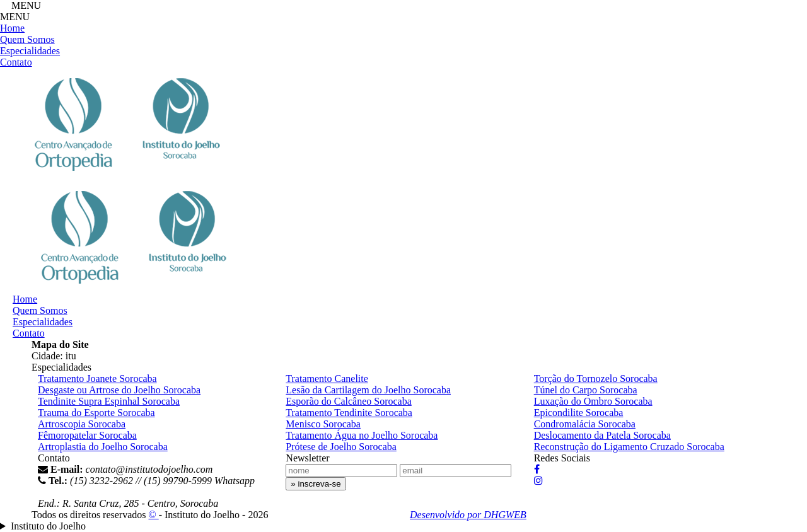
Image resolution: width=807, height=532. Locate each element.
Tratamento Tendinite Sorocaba (349, 413)
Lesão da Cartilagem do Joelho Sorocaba (368, 390)
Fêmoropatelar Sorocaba (87, 435)
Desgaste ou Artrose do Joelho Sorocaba (119, 390)
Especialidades (30, 51)
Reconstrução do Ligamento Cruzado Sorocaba (629, 447)
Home (12, 28)
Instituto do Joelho (48, 526)
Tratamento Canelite (327, 379)
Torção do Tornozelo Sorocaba (596, 379)
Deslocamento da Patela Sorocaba (602, 435)
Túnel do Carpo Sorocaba (586, 390)
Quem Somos (27, 39)
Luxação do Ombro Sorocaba (593, 401)
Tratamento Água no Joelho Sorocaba (362, 435)
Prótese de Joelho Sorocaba (341, 447)
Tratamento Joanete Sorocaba (97, 379)
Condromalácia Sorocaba (585, 424)
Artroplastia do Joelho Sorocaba (103, 447)
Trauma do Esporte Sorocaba (96, 413)
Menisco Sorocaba (323, 424)
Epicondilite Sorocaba (579, 413)
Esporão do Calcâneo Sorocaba (348, 401)
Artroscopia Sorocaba (82, 424)
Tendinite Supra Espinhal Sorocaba (109, 401)
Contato (16, 62)
